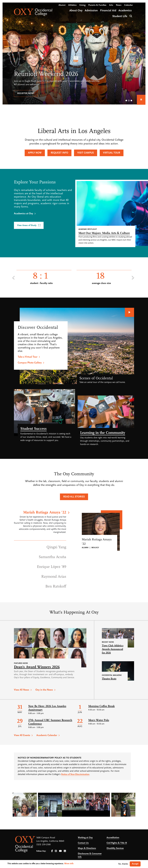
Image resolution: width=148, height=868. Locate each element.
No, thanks (123, 864)
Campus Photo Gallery (30, 363)
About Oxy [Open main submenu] (76, 11)
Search (131, 16)
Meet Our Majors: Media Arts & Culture (104, 233)
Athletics (72, 5)
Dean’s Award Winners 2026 (37, 667)
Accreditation (113, 838)
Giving (82, 5)
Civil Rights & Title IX (117, 843)
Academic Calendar (47, 735)
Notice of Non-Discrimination (75, 774)
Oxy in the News (44, 690)
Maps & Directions (87, 848)
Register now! (26, 93)
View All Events (22, 735)
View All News (22, 690)
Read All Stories (74, 497)
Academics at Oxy (24, 214)
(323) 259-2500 (43, 845)
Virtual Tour (112, 153)
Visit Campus (86, 153)
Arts (111, 5)
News (119, 5)
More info (69, 864)
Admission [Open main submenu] (91, 11)
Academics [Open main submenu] (125, 11)
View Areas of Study (27, 225)
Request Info (59, 153)
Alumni (62, 5)
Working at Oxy (85, 838)
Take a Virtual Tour (28, 357)
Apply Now (35, 153)
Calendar (129, 5)
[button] (8, 54)
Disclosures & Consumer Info (90, 855)
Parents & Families (97, 5)
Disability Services (115, 848)
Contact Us (83, 843)
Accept (135, 864)
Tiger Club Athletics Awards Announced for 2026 (113, 649)
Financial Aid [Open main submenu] (108, 11)
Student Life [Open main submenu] (120, 16)
